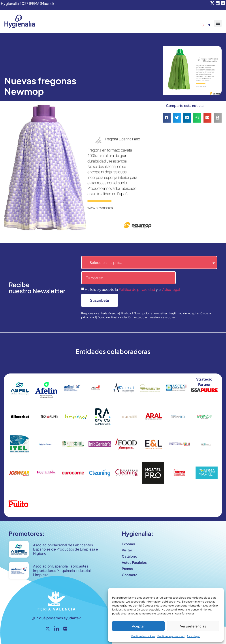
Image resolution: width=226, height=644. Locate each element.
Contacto (130, 575)
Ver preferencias (193, 626)
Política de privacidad (171, 636)
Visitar (127, 550)
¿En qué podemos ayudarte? (56, 618)
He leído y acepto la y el (132, 289)
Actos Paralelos (134, 562)
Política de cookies (143, 636)
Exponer (128, 544)
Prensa (127, 568)
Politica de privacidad (137, 289)
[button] (218, 23)
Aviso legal (193, 636)
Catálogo (130, 556)
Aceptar (138, 626)
